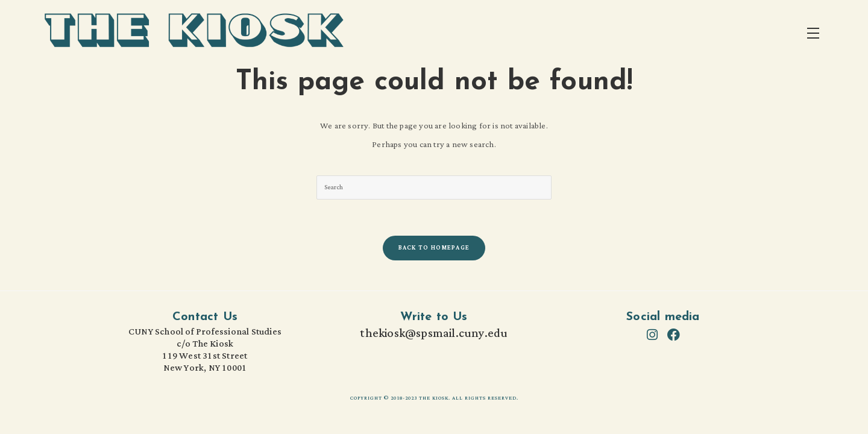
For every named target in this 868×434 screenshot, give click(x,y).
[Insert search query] (434, 187)
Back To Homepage (434, 248)
